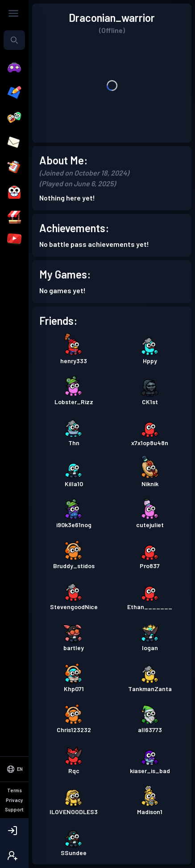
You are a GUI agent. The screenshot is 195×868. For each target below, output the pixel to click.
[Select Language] (14, 807)
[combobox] (14, 40)
